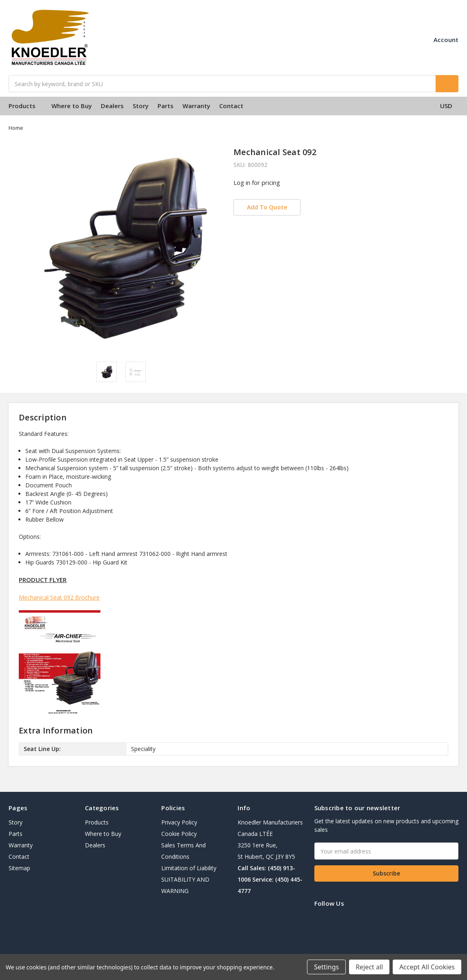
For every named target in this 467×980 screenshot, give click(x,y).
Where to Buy (72, 106)
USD (449, 106)
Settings (326, 967)
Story (141, 106)
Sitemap (19, 868)
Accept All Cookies (427, 967)
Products (26, 106)
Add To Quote (267, 207)
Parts (166, 106)
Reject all (369, 967)
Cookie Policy (179, 834)
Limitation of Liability (189, 868)
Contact (231, 106)
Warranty (196, 106)
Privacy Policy (179, 822)
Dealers (112, 106)
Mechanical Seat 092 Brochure (59, 597)
